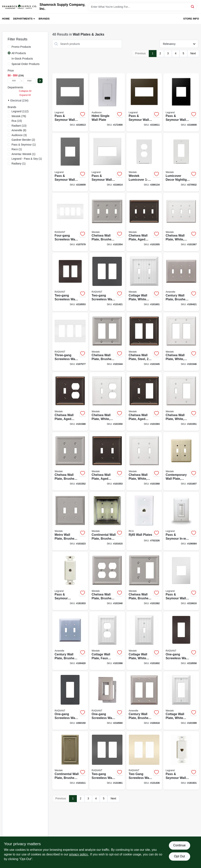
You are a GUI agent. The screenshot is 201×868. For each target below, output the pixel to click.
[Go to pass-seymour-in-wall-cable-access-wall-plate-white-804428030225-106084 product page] (181, 521)
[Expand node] (9, 100)
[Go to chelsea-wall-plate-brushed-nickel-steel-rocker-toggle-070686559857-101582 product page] (144, 581)
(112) (20, 111)
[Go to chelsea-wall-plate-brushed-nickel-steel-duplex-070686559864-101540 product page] (107, 581)
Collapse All (25, 91)
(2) (23, 140)
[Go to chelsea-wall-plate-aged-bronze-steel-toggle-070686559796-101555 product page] (144, 222)
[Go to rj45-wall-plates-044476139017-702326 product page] (144, 521)
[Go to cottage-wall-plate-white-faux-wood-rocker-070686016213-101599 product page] (181, 701)
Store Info (191, 19)
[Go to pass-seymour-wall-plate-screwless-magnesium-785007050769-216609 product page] (70, 162)
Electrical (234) (19, 101)
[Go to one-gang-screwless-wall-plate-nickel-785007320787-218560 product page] (107, 701)
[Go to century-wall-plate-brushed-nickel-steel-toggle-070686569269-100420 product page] (70, 641)
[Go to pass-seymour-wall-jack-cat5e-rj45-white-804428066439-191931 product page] (181, 760)
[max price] (29, 81)
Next (193, 53)
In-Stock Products (22, 59)
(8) (19, 130)
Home (6, 19)
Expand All (25, 95)
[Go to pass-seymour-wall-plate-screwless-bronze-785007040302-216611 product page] (144, 103)
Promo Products (21, 47)
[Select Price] (40, 81)
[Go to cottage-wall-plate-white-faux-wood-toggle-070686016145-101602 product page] (144, 641)
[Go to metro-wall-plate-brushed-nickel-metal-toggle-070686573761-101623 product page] (70, 521)
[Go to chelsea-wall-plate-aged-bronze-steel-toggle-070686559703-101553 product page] (107, 461)
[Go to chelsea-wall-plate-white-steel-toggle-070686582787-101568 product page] (144, 461)
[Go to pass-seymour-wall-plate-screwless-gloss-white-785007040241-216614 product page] (107, 162)
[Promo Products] (9, 47)
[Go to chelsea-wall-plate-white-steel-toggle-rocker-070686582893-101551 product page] (181, 402)
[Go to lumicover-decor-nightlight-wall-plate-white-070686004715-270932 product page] (181, 162)
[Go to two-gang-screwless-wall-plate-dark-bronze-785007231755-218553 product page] (70, 282)
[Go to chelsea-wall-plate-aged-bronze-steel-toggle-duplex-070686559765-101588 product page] (70, 402)
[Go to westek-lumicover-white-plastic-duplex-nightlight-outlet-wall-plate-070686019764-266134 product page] (144, 162)
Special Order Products (26, 64)
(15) (17, 121)
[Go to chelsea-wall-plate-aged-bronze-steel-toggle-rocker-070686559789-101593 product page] (144, 402)
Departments (23, 19)
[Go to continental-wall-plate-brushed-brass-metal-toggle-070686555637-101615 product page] (107, 521)
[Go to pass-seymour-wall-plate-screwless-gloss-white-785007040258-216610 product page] (181, 581)
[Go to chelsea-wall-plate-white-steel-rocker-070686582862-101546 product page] (181, 342)
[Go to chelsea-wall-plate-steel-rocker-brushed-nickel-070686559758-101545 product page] (144, 342)
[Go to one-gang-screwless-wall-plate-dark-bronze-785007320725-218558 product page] (181, 641)
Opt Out (179, 856)
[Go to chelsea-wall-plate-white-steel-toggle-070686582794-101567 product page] (181, 222)
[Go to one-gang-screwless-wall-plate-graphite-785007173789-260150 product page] (70, 701)
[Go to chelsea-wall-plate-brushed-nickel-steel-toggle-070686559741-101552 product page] (70, 461)
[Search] (193, 6)
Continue (179, 845)
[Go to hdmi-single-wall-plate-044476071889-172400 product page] (107, 103)
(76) (19, 116)
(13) (19, 126)
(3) (19, 135)
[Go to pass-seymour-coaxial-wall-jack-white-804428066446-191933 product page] (70, 581)
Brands (44, 19)
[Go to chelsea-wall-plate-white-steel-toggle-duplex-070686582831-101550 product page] (107, 402)
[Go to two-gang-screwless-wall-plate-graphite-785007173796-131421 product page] (107, 282)
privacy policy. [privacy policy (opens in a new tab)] (79, 854)
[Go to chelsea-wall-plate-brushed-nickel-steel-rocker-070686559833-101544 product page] (107, 342)
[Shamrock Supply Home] (20, 7)
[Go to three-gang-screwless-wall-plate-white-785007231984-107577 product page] (70, 342)
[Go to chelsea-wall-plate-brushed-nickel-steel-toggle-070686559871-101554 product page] (107, 222)
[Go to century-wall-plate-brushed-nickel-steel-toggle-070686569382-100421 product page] (181, 282)
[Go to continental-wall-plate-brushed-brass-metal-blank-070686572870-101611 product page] (70, 760)
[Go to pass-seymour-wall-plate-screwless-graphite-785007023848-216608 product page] (181, 103)
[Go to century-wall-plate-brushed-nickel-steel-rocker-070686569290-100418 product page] (144, 701)
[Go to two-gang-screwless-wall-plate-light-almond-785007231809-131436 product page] (144, 760)
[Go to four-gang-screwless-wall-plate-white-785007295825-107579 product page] (70, 222)
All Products (19, 53)
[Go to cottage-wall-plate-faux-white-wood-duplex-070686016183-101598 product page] (107, 641)
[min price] (14, 81)
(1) (24, 145)
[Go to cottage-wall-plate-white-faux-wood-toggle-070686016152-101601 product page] (144, 282)
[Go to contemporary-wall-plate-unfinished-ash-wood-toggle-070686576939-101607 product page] (181, 461)
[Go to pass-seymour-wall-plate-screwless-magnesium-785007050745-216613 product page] (70, 103)
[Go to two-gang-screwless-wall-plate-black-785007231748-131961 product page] (107, 760)
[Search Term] (142, 7)
